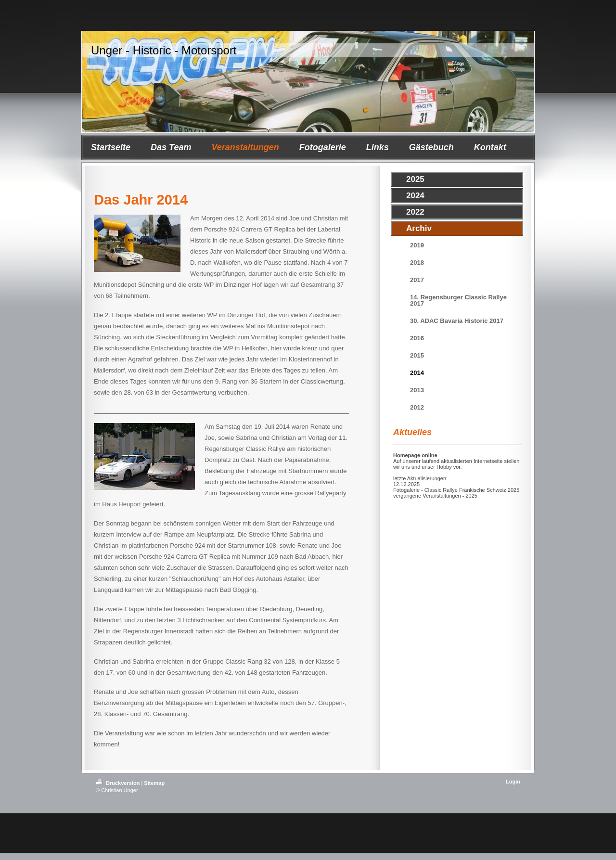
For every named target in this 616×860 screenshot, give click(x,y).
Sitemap (154, 783)
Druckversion (118, 783)
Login (513, 782)
